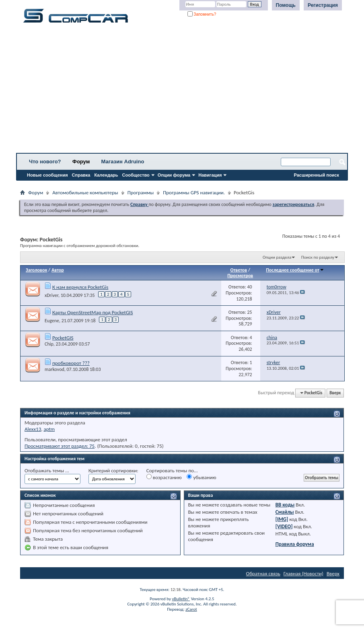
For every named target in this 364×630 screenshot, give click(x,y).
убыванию (201, 477)
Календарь (106, 175)
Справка (81, 175)
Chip (49, 344)
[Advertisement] (182, 91)
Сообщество (136, 175)
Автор (58, 270)
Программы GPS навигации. (194, 192)
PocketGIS (63, 338)
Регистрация (323, 5)
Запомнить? (202, 14)
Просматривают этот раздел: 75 (60, 446)
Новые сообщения (47, 175)
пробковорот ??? (71, 363)
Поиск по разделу (318, 257)
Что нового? (45, 162)
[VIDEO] (284, 526)
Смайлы (285, 512)
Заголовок (36, 270)
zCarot (191, 609)
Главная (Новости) (303, 573)
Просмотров (240, 276)
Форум (81, 162)
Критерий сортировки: (113, 470)
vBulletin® (181, 599)
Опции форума (174, 175)
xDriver (51, 295)
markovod (54, 369)
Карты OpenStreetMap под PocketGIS (93, 312)
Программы (141, 192)
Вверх (335, 393)
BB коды (285, 505)
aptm (49, 429)
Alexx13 (33, 429)
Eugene (52, 321)
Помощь (286, 5)
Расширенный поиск (317, 175)
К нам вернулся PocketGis (80, 287)
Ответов (239, 270)
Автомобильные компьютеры (85, 192)
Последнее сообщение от (295, 270)
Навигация (210, 175)
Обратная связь (263, 573)
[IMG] (282, 519)
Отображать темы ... (47, 470)
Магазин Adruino (123, 162)
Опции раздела (277, 257)
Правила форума (295, 544)
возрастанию (164, 477)
